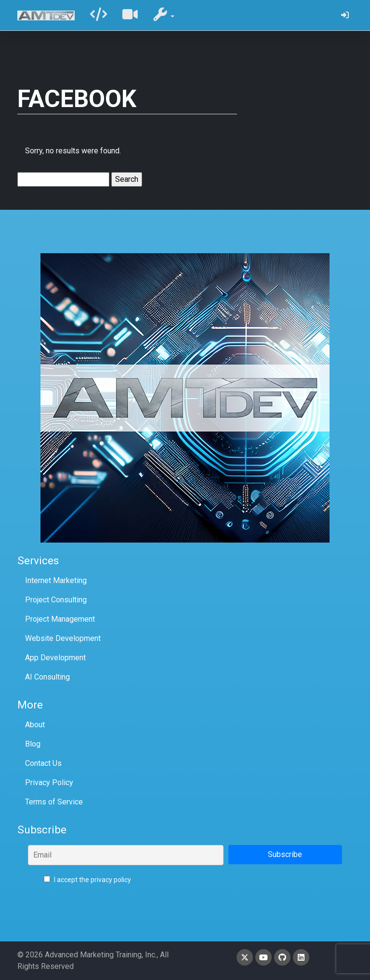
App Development (55, 658)
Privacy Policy (49, 783)
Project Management (60, 619)
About (35, 725)
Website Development (63, 638)
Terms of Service (54, 802)
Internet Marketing (56, 580)
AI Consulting (47, 677)
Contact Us (43, 763)
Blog (33, 744)
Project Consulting (56, 600)
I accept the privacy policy (87, 880)
